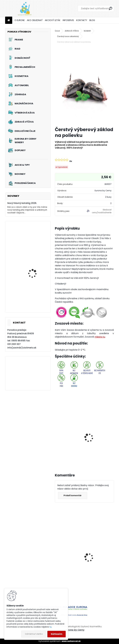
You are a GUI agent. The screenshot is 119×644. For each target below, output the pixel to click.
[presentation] (56, 435)
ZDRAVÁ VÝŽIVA (72, 31)
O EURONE (20, 20)
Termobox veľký (66, 433)
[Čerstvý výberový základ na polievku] (84, 85)
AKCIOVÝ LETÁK (53, 20)
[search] (111, 8)
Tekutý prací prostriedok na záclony (36, 302)
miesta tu (100, 337)
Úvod (57, 31)
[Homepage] (9, 20)
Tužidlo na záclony (33, 240)
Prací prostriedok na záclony (34, 273)
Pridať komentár (73, 495)
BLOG (92, 20)
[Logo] (25, 9)
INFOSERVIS (68, 20)
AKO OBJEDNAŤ (35, 20)
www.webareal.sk (71, 641)
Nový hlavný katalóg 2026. (22, 203)
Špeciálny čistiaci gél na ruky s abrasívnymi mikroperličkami (99, 568)
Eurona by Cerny (75, 630)
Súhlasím (57, 634)
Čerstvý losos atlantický (68, 36)
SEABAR (87, 31)
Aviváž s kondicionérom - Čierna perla (66, 569)
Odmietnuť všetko (34, 634)
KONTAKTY (82, 20)
